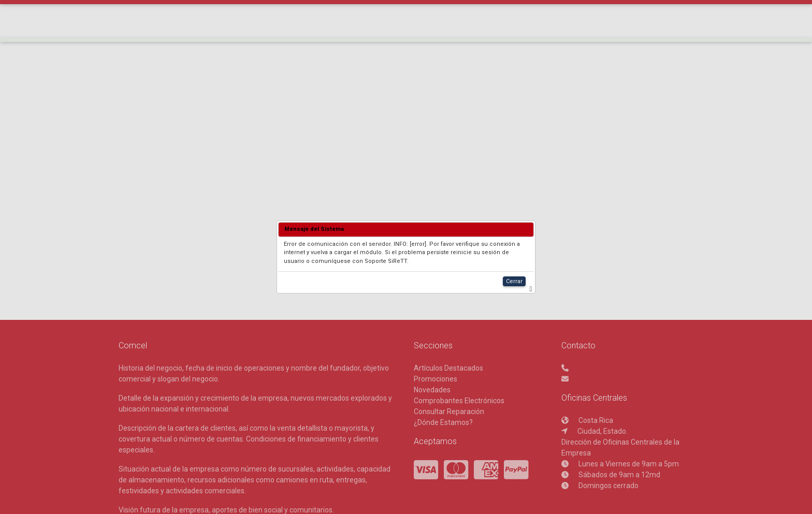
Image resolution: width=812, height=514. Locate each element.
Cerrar (514, 281)
